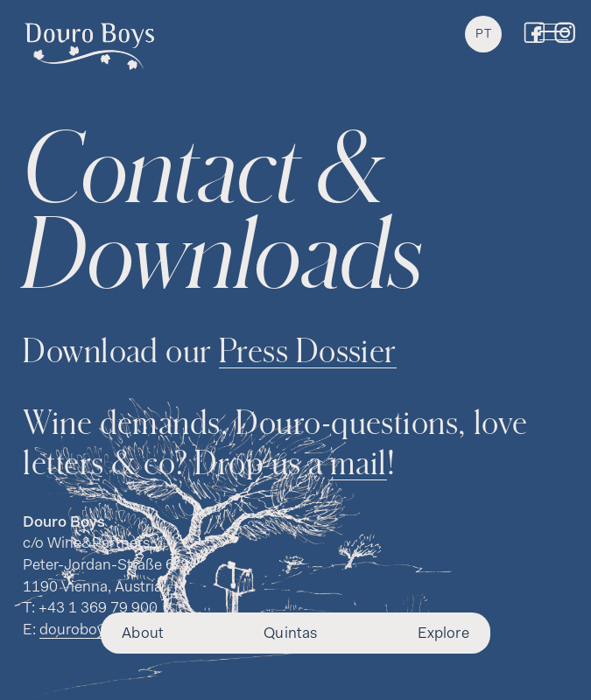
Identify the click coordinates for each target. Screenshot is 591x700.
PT (483, 35)
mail (359, 462)
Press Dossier (308, 350)
